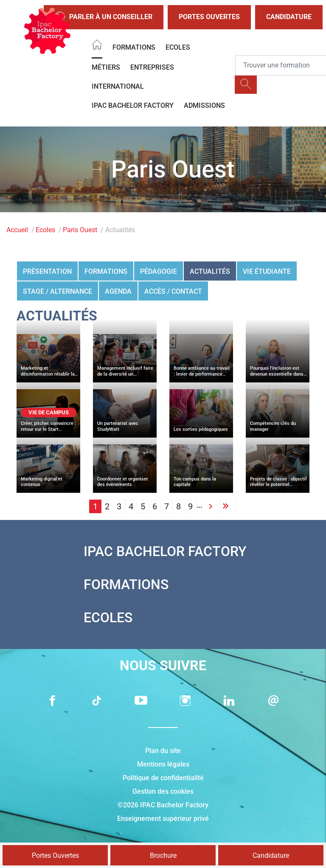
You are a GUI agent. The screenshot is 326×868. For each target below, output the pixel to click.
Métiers (106, 67)
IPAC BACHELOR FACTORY (133, 105)
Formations (134, 47)
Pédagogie (159, 271)
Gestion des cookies (163, 791)
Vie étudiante (267, 271)
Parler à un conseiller (104, 17)
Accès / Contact (173, 291)
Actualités (210, 271)
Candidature (289, 17)
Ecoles (178, 47)
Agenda (118, 291)
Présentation (47, 271)
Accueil (17, 230)
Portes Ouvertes (209, 17)
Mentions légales (163, 764)
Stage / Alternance (58, 291)
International (118, 86)
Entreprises (152, 67)
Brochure (163, 855)
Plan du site (163, 751)
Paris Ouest (80, 230)
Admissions (204, 105)
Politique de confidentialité (163, 778)
